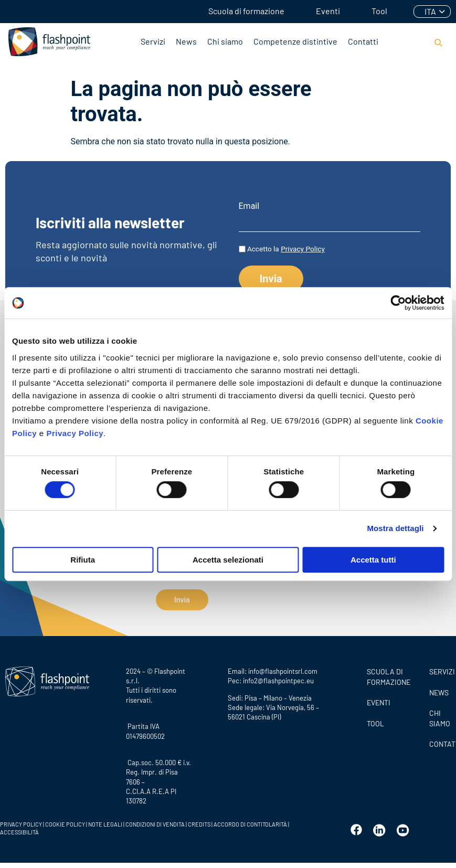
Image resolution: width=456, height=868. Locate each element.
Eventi (328, 11)
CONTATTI (440, 740)
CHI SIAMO (440, 714)
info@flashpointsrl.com (283, 668)
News (186, 41)
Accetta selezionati (228, 560)
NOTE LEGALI (105, 821)
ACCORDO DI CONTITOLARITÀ (251, 821)
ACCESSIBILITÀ (19, 828)
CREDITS (200, 821)
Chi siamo (225, 41)
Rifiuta (83, 560)
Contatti (363, 41)
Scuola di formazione (246, 11)
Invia (182, 600)
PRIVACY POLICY (21, 821)
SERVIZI (440, 668)
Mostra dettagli (395, 528)
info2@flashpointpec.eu (278, 677)
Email (249, 206)
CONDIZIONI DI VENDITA (155, 821)
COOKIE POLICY (65, 821)
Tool (379, 11)
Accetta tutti (373, 560)
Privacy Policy (75, 433)
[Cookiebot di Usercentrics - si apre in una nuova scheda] (398, 303)
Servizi (153, 41)
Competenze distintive (295, 41)
